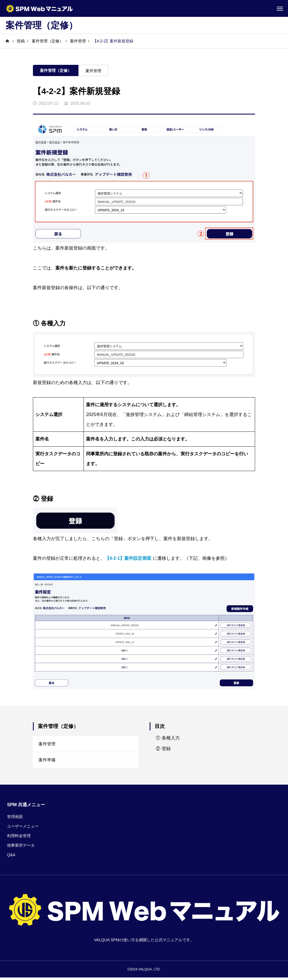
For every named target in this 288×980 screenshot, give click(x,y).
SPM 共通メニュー (26, 807)
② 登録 (163, 749)
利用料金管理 (19, 838)
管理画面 (15, 819)
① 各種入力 (168, 738)
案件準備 (48, 761)
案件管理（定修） (56, 70)
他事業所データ (21, 847)
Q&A (11, 857)
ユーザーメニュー (23, 828)
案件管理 (93, 71)
